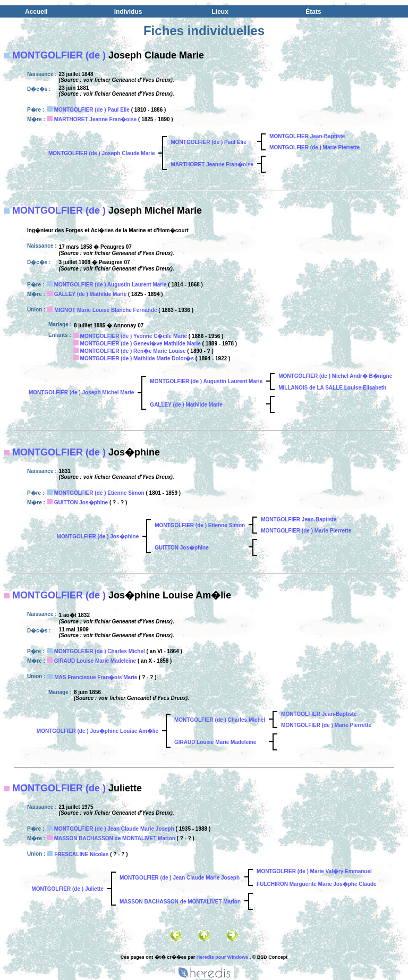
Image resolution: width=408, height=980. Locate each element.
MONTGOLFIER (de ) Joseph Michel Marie (81, 392)
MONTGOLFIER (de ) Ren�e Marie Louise (133, 351)
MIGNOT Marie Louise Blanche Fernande (105, 310)
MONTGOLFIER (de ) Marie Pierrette (314, 147)
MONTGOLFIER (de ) (59, 55)
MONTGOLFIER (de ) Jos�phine (98, 537)
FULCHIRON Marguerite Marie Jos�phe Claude (317, 884)
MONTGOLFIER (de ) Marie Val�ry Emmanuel (314, 871)
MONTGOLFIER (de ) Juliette (67, 889)
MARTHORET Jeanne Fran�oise (96, 119)
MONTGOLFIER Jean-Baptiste (307, 136)
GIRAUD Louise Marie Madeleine (95, 661)
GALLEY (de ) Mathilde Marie (91, 294)
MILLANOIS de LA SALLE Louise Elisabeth (332, 388)
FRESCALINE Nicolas (81, 854)
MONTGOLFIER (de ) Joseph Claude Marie (102, 153)
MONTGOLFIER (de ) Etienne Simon (99, 493)
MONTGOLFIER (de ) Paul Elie (92, 110)
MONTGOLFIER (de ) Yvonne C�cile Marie (134, 336)
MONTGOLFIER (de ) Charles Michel (100, 651)
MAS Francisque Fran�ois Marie (96, 677)
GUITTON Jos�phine (81, 502)
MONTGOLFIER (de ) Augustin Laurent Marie (110, 285)
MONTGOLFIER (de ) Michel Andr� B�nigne (335, 376)
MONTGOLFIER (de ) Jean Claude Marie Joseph (114, 829)
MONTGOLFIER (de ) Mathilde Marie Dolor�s (137, 358)
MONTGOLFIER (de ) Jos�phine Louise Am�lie (97, 731)
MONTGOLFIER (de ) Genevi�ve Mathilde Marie (141, 344)
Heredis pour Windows (222, 957)
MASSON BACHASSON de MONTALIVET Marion (115, 838)
